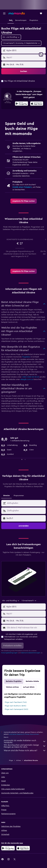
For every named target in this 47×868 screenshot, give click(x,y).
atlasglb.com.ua (27, 379)
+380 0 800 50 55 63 (31, 377)
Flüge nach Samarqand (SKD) (16, 709)
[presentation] (37, 104)
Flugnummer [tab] (19, 496)
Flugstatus (26, 357)
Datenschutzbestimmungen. (31, 653)
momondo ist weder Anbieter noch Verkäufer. (25, 741)
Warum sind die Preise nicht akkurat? (25, 751)
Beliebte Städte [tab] (32, 681)
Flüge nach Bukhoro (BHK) (15, 706)
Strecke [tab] (6, 496)
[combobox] (11, 37)
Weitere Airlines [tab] (12, 687)
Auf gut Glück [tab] (29, 687)
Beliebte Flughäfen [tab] (14, 681)
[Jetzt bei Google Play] (21, 104)
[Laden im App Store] (37, 104)
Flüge (11, 760)
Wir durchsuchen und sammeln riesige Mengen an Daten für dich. (25, 746)
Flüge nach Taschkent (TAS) (16, 702)
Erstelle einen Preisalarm (22, 187)
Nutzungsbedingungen (9, 653)
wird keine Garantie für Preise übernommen (24, 734)
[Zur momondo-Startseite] (17, 13)
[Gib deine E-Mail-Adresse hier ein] (26, 628)
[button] (4, 13)
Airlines (18, 760)
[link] (24, 201)
